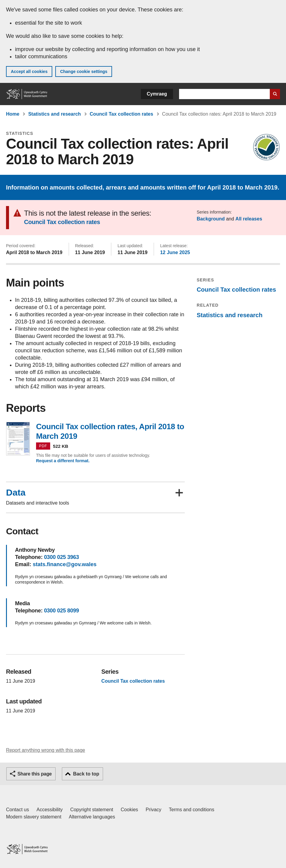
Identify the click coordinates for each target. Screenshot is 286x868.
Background (211, 219)
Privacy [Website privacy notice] (154, 810)
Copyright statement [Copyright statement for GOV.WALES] (92, 810)
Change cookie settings (84, 71)
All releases (249, 219)
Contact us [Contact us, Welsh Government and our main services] (17, 810)
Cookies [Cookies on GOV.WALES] (129, 810)
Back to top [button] (86, 774)
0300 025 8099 (61, 611)
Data (16, 493)
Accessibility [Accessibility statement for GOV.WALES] (49, 810)
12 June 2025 (175, 252)
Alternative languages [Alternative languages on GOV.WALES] (92, 817)
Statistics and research (55, 114)
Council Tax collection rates (122, 114)
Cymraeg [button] (157, 94)
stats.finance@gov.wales (65, 564)
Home (13, 114)
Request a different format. (63, 461)
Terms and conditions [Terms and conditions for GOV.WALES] (192, 810)
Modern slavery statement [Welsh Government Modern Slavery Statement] (34, 817)
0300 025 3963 (61, 557)
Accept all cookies (29, 71)
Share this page (35, 774)
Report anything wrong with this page (46, 750)
